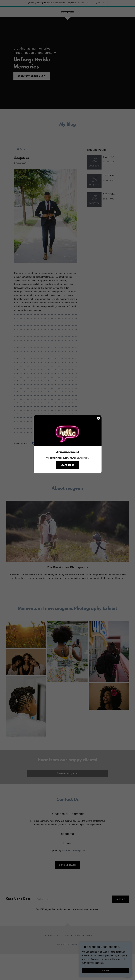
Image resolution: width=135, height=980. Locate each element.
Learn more (67, 465)
